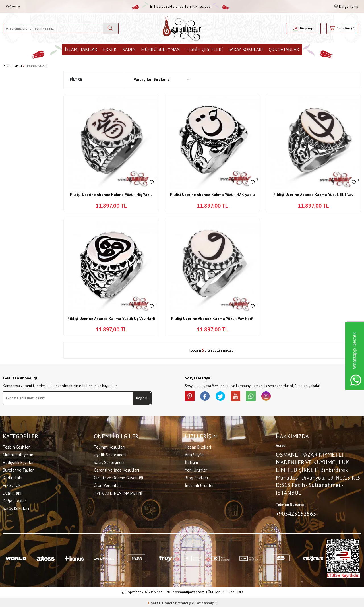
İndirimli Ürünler (199, 485)
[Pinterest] (191, 397)
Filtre (76, 79)
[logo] (182, 28)
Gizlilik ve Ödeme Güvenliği (118, 477)
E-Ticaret (166, 601)
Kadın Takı (13, 477)
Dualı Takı (12, 492)
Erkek (110, 49)
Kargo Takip (346, 6)
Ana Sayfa (194, 454)
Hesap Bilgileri (198, 446)
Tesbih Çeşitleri (204, 49)
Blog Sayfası (196, 477)
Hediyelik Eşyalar (18, 462)
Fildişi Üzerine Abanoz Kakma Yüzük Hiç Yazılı (111, 195)
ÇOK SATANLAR (284, 49)
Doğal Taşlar (15, 500)
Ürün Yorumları (107, 485)
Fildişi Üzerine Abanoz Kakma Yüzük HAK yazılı (212, 195)
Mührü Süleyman (160, 49)
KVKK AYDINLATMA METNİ (118, 492)
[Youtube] (242, 397)
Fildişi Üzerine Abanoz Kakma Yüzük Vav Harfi (212, 319)
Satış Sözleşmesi (109, 462)
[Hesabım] (303, 28)
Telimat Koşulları (109, 446)
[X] (225, 397)
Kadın (129, 49)
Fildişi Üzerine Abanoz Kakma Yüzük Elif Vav (313, 195)
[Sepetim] (342, 28)
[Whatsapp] (259, 397)
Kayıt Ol (142, 398)
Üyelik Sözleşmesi (110, 454)
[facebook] (208, 397)
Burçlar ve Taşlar (18, 469)
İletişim (13, 6)
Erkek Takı (12, 485)
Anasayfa (12, 66)
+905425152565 (296, 513)
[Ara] (110, 28)
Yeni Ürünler (196, 469)
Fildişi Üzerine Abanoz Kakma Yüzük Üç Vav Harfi (111, 319)
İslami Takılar (81, 49)
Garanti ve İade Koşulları (116, 469)
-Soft (153, 601)
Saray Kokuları (246, 49)
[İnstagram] (276, 397)
